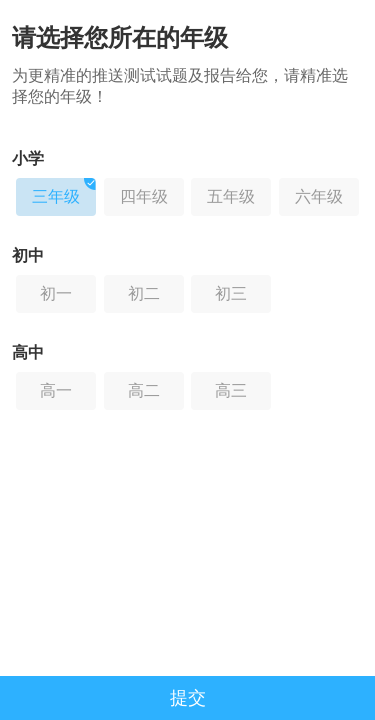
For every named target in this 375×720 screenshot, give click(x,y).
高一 (56, 390)
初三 (231, 293)
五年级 (231, 196)
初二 (144, 293)
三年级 (64, 191)
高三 (231, 390)
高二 (144, 390)
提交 (188, 698)
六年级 (319, 196)
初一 (56, 293)
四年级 (144, 196)
